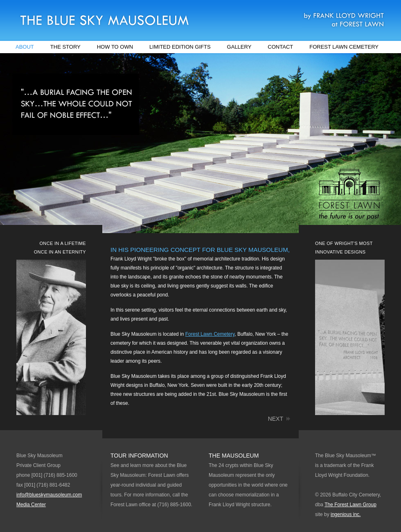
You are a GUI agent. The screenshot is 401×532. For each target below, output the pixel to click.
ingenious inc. (346, 514)
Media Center (31, 505)
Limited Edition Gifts (180, 47)
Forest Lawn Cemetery (344, 47)
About (25, 47)
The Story (65, 47)
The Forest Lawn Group (350, 505)
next (276, 419)
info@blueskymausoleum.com (49, 495)
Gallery (239, 47)
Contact (280, 47)
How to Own (115, 47)
